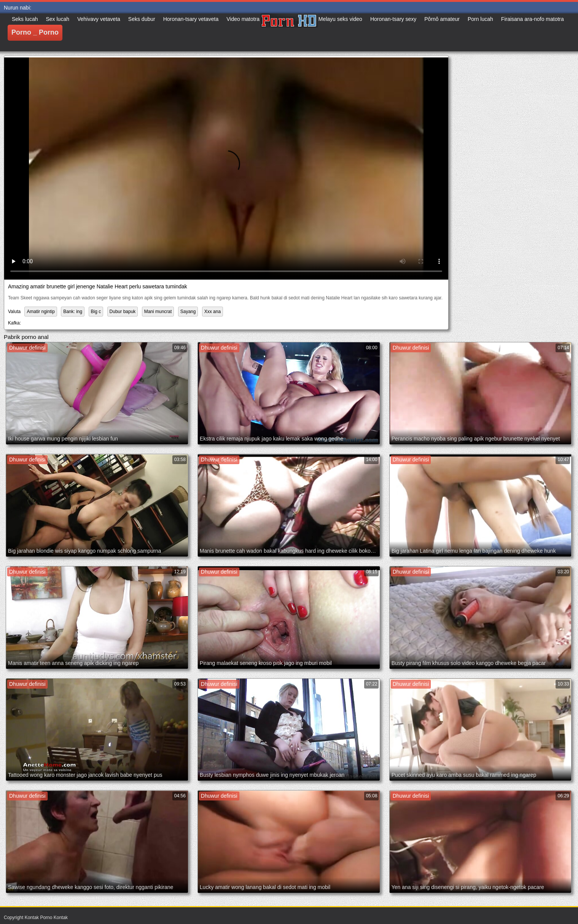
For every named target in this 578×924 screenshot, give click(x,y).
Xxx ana (213, 312)
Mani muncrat (158, 312)
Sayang (188, 312)
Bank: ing (73, 312)
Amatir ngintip (41, 312)
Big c (96, 312)
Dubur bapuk (123, 312)
